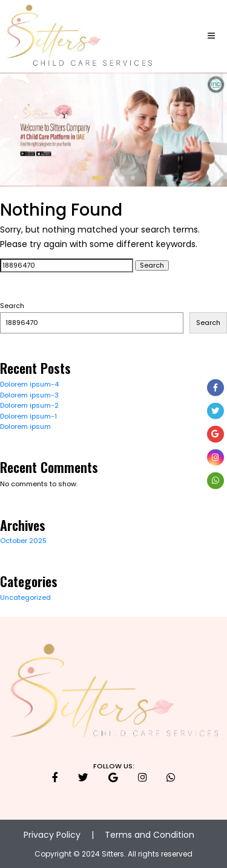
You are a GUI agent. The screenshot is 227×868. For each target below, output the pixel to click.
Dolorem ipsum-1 (28, 416)
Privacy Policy (52, 835)
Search (12, 306)
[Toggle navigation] (212, 37)
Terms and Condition (150, 835)
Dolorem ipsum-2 (29, 405)
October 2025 (23, 541)
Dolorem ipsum (25, 426)
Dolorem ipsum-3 (29, 395)
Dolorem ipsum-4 (29, 384)
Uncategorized (25, 597)
